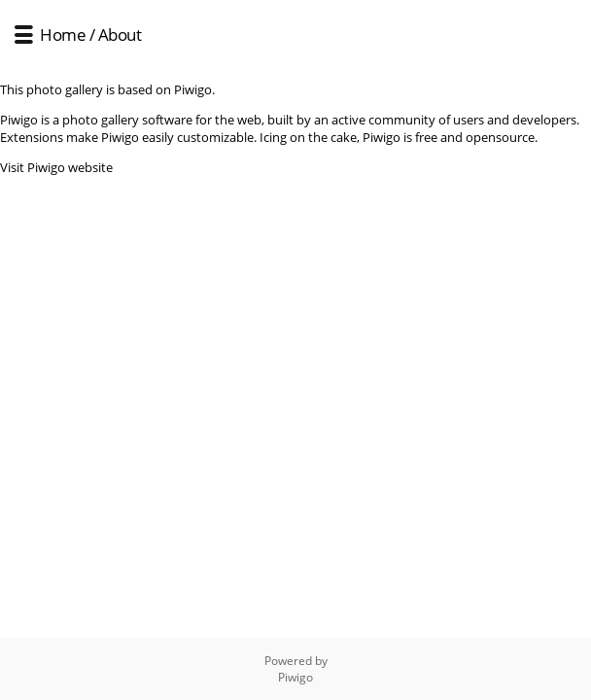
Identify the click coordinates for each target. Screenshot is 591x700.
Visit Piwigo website (56, 167)
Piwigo (295, 677)
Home (63, 35)
